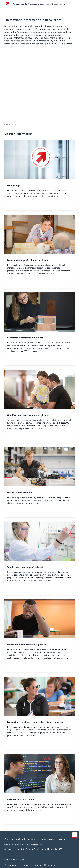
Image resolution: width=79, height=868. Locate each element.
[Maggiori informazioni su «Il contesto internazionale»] (69, 749)
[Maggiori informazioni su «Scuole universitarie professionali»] (69, 519)
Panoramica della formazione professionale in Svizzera (36, 4)
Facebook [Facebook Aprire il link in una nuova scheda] (10, 795)
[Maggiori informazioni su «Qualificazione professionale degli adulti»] (69, 367)
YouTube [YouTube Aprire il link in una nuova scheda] (36, 795)
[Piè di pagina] (39, 865)
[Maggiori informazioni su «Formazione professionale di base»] (69, 290)
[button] (75, 765)
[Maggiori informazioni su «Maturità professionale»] (69, 442)
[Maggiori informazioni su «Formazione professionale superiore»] (69, 597)
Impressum (23, 865)
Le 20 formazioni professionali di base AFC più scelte (20, 836)
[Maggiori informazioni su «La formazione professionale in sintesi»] (69, 212)
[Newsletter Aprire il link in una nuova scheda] (13, 803)
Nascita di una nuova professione (59, 822)
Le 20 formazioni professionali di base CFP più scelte (20, 848)
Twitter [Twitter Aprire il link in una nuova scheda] (23, 795)
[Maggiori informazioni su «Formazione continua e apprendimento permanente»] (69, 674)
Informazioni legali (11, 865)
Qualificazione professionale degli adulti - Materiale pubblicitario (20, 823)
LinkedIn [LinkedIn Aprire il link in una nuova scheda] (49, 795)
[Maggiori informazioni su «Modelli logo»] (69, 135)
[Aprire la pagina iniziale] (31, 4)
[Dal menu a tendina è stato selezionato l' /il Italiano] (67, 4)
